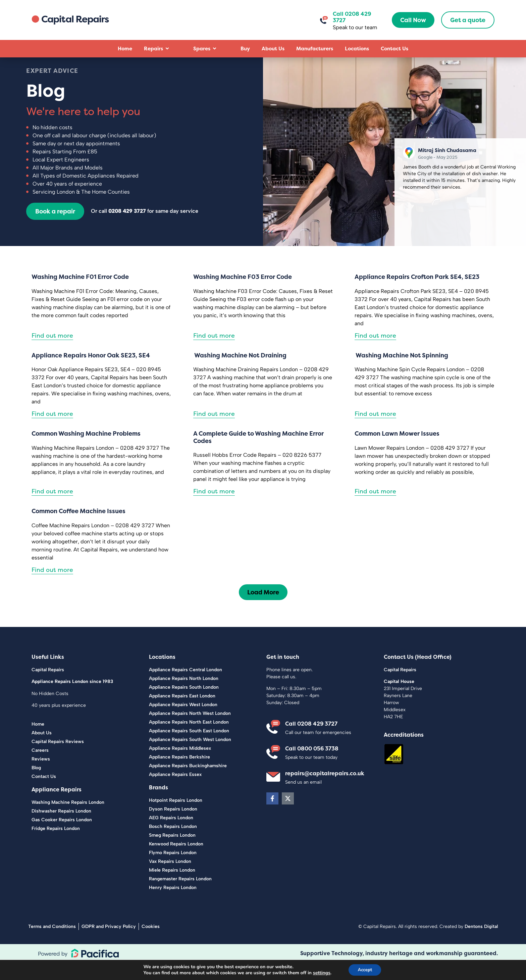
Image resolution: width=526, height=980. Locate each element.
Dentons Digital (481, 944)
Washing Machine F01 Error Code (80, 294)
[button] (263, 610)
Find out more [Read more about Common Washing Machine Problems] (52, 509)
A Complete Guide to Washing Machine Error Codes (258, 455)
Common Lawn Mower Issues (397, 451)
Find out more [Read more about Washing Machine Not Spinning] (375, 431)
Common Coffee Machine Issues (78, 529)
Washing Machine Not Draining (240, 373)
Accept (365, 969)
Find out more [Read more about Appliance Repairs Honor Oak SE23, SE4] (52, 431)
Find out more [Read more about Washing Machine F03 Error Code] (214, 353)
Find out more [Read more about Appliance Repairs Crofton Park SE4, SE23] (375, 353)
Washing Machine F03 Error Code (243, 294)
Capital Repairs (48, 687)
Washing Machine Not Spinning (401, 373)
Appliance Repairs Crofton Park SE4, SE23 (417, 294)
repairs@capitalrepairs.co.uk (325, 791)
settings (320, 973)
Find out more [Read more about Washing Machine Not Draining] (214, 431)
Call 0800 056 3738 (312, 766)
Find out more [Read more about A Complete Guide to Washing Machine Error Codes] (214, 509)
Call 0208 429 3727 (352, 17)
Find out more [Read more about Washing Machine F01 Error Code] (52, 353)
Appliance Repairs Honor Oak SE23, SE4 (91, 373)
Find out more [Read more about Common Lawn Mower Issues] (375, 509)
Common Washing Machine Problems (86, 451)
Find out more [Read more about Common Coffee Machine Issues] (52, 587)
